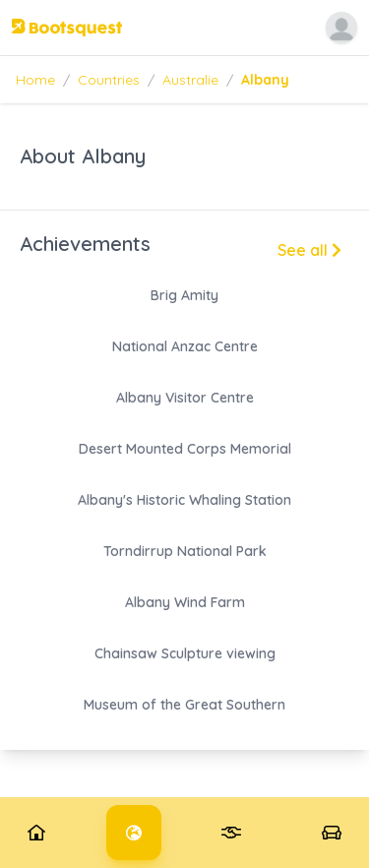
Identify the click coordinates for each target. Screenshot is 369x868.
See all (309, 250)
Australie (190, 80)
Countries (109, 80)
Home (35, 80)
